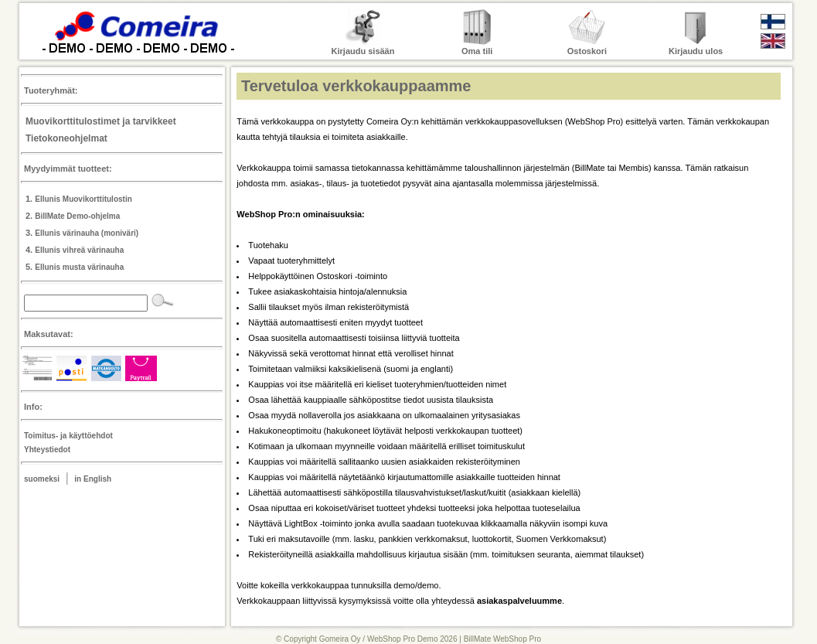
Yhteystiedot (47, 450)
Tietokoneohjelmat (66, 138)
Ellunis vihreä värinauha (79, 250)
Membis (633, 168)
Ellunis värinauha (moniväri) (87, 233)
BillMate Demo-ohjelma (77, 216)
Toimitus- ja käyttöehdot (68, 436)
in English (93, 479)
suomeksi (42, 479)
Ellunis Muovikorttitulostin (83, 199)
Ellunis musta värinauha (79, 267)
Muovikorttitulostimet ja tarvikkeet (101, 121)
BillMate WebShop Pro (502, 639)
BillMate (590, 168)
